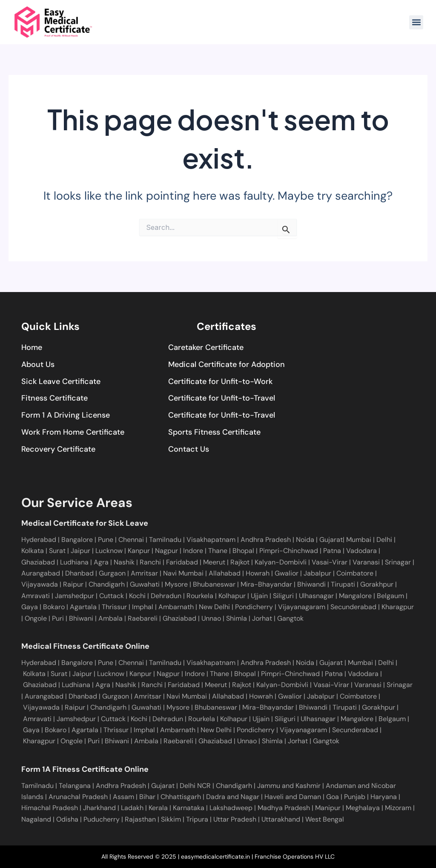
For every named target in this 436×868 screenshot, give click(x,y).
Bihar (147, 797)
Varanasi (365, 562)
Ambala (110, 618)
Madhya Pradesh (284, 808)
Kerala (158, 808)
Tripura (197, 819)
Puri (58, 618)
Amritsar (143, 573)
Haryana (384, 797)
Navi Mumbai (182, 573)
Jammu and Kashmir (289, 786)
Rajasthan (140, 819)
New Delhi (214, 607)
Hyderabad (39, 540)
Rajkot (240, 562)
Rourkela (199, 596)
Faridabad (183, 562)
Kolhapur (231, 596)
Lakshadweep (231, 808)
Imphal (143, 607)
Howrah (257, 573)
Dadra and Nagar (233, 797)
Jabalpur (317, 573)
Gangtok (290, 618)
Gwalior (286, 573)
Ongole (36, 618)
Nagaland (36, 819)
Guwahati (144, 584)
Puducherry (102, 819)
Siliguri (283, 596)
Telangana (75, 786)
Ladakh (132, 808)
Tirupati (342, 584)
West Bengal (325, 819)
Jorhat (262, 618)
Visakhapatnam (212, 540)
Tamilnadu (166, 540)
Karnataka (189, 808)
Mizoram (398, 808)
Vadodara (362, 551)
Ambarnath (176, 607)
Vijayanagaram (302, 607)
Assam (123, 797)
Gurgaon (111, 573)
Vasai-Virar (329, 562)
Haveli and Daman (293, 797)
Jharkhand (99, 808)
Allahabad (224, 573)
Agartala (83, 607)
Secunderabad (353, 607)
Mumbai (360, 540)
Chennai (131, 663)
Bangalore (78, 540)
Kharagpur (398, 607)
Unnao (211, 618)
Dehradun (165, 596)
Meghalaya (363, 808)
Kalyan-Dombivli (280, 562)
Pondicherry (254, 607)
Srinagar (397, 562)
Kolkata (33, 551)
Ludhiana (75, 562)
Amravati (36, 596)
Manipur (328, 808)
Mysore (175, 584)
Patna (333, 551)
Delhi (385, 540)
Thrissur (114, 607)
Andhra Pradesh (267, 540)
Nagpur (167, 551)
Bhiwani (81, 618)
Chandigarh (106, 584)
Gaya (30, 607)
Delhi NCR (195, 786)
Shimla (237, 618)
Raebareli (143, 618)
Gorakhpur (376, 584)
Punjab (355, 797)
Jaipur (81, 551)
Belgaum (390, 596)
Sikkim (171, 819)
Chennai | (134, 540)
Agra (102, 562)
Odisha (67, 819)
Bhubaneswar (213, 584)
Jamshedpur (74, 596)
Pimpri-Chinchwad (290, 551)
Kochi (136, 596)
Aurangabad (41, 573)
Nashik (125, 562)
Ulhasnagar (316, 596)
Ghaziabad (39, 562)
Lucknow (110, 551)
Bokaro (53, 607)
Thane (219, 551)
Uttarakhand (281, 819)
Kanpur (140, 551)
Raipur (72, 584)
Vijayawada (40, 584)
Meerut (215, 562)
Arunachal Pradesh (78, 797)
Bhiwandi (311, 584)
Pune (106, 540)
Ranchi (151, 562)
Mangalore (354, 596)
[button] (416, 22)
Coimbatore (354, 573)
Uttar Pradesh (235, 819)
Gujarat (331, 540)
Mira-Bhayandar (265, 584)
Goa (333, 797)
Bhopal (244, 551)
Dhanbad (79, 573)
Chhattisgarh (181, 797)
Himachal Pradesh (50, 808)
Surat (58, 551)
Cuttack (111, 596)
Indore (194, 551)
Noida (306, 540)
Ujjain (258, 596)
